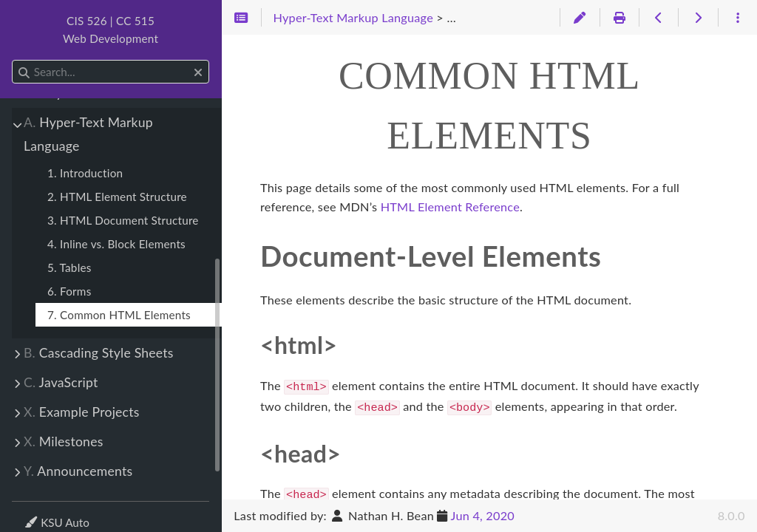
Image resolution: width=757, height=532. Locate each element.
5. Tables (69, 267)
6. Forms (69, 291)
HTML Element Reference (450, 207)
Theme (41, 513)
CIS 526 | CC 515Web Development (111, 30)
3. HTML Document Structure (123, 220)
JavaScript (61, 382)
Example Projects (82, 412)
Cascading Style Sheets (99, 353)
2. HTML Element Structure (117, 197)
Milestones (64, 441)
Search (13, 60)
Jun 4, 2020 (483, 515)
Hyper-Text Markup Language (88, 134)
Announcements (78, 471)
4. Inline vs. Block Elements (116, 244)
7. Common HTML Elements (119, 315)
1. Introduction (85, 173)
